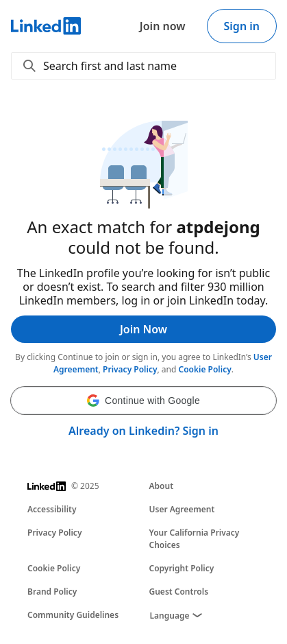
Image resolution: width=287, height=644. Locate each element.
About (162, 486)
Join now (163, 26)
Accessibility (52, 509)
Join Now (143, 329)
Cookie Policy (205, 369)
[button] (143, 401)
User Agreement (182, 509)
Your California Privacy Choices (195, 539)
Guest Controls (179, 592)
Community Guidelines (73, 615)
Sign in (242, 26)
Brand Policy (52, 592)
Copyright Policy (182, 568)
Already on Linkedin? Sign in (143, 431)
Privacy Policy (130, 369)
